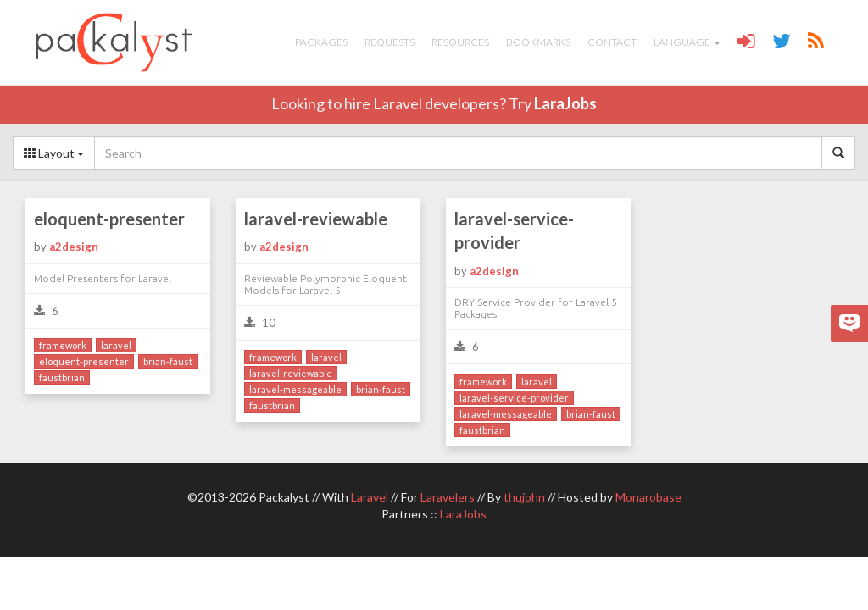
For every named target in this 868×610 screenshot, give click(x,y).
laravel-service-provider (514, 231)
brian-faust (168, 361)
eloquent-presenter (109, 219)
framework (63, 345)
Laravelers (448, 497)
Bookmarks (538, 42)
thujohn (524, 497)
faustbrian (62, 377)
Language (687, 42)
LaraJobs (565, 103)
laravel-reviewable (316, 219)
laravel (116, 345)
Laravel (370, 497)
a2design (74, 247)
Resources (460, 42)
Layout (54, 153)
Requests (389, 42)
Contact (612, 42)
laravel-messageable (295, 389)
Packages (321, 42)
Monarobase (648, 497)
